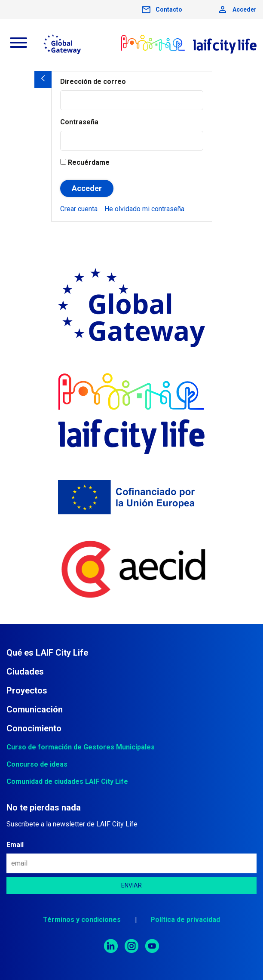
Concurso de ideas (37, 764)
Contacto (169, 9)
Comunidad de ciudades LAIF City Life (67, 781)
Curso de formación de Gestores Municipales (81, 747)
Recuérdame (85, 162)
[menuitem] (79, 209)
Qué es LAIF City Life (47, 653)
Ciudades (25, 672)
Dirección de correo (93, 82)
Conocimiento (34, 728)
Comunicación (35, 709)
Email (15, 845)
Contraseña (79, 122)
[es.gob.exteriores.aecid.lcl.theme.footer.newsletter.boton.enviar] (131, 885)
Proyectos (27, 690)
